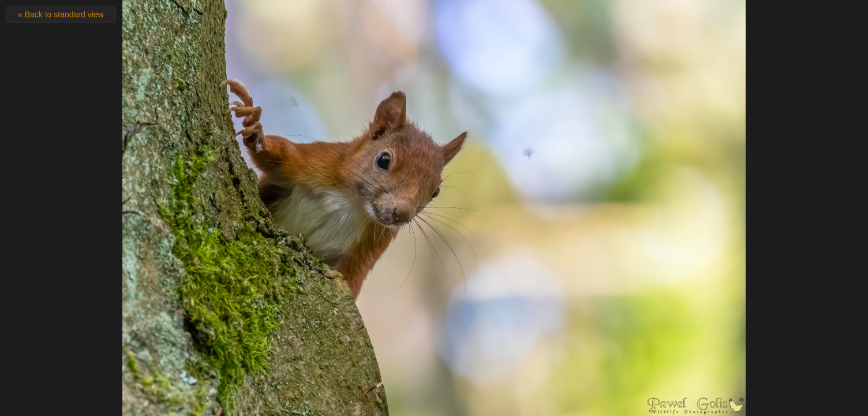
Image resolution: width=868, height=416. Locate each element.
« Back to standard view (61, 14)
